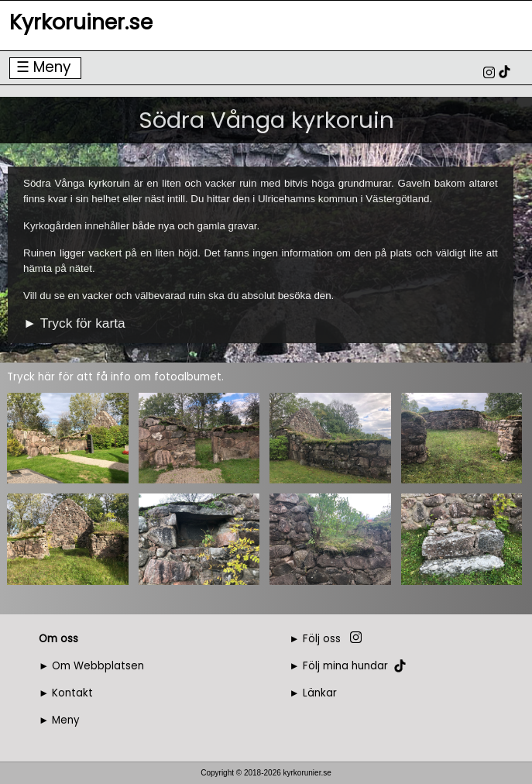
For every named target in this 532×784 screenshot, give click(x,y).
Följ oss (322, 639)
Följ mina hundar (345, 666)
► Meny (59, 720)
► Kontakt (66, 693)
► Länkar (313, 693)
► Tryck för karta (74, 323)
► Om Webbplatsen (91, 666)
